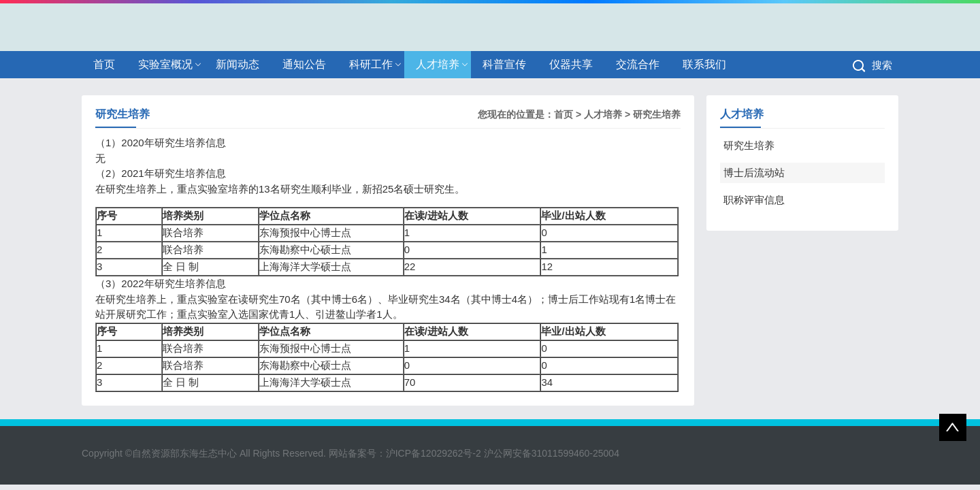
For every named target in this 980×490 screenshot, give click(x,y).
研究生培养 (657, 114)
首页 (104, 64)
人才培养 (438, 64)
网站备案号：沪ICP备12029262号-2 (405, 453)
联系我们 (704, 64)
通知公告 (304, 64)
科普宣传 (504, 64)
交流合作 (638, 64)
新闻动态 (238, 64)
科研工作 (371, 64)
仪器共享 (571, 64)
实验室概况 (165, 64)
